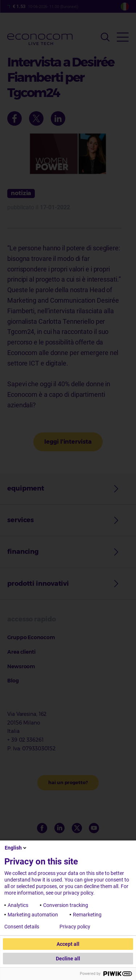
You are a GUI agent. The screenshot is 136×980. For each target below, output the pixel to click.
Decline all (68, 959)
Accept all (68, 944)
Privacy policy (75, 927)
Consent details (22, 927)
